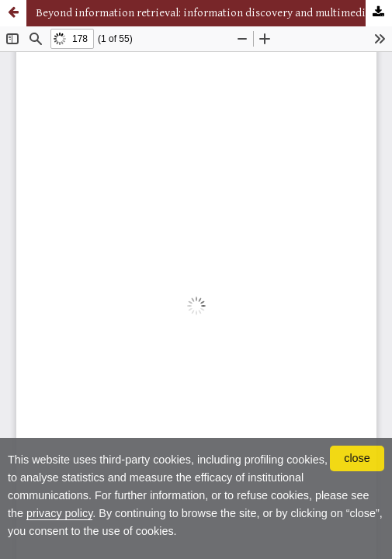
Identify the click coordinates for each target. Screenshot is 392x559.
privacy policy (59, 513)
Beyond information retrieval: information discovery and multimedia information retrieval (214, 13)
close (357, 458)
